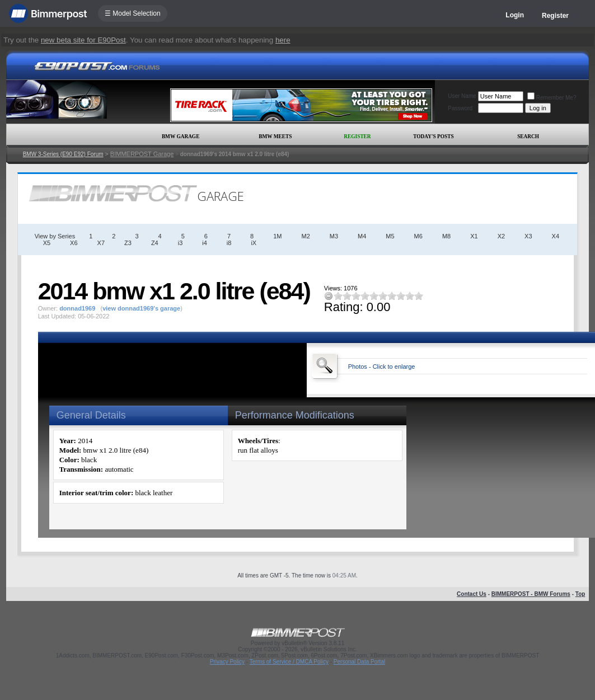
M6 (418, 236)
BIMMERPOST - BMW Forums (531, 594)
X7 (101, 243)
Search (528, 137)
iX (254, 243)
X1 (474, 236)
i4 (205, 243)
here (283, 40)
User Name (462, 96)
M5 (390, 236)
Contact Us (472, 594)
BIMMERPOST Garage (142, 154)
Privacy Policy (227, 662)
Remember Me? (552, 98)
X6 (74, 243)
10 (419, 296)
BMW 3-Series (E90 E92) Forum (63, 154)
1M (277, 236)
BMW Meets (275, 137)
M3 (334, 236)
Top (580, 594)
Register (555, 16)
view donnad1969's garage (141, 308)
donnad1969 (77, 308)
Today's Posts (433, 137)
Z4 (155, 243)
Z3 (128, 243)
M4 (362, 236)
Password (460, 108)
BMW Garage (181, 137)
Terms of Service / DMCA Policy (289, 662)
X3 (528, 236)
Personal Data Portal (359, 662)
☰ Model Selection (133, 13)
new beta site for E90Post (83, 40)
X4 (556, 236)
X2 (501, 236)
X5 (47, 243)
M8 (446, 236)
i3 (181, 243)
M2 (305, 236)
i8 (229, 243)
